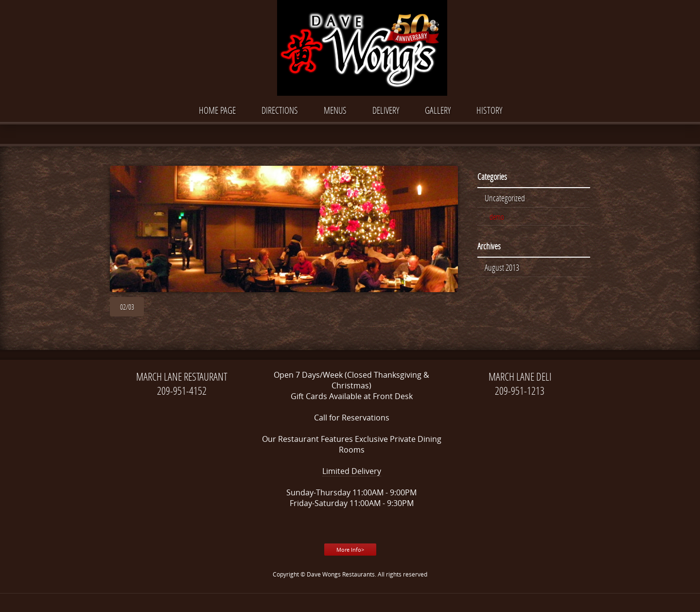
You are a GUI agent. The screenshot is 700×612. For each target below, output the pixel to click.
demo (497, 217)
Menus (335, 110)
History (489, 110)
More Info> (350, 550)
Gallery (438, 110)
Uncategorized (505, 198)
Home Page (217, 110)
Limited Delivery (352, 471)
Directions (280, 110)
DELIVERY (386, 110)
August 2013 (502, 267)
